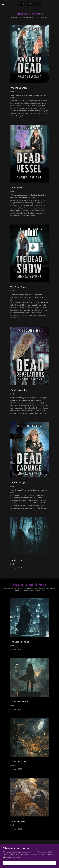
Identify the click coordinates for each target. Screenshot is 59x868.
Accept (30, 864)
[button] (5, 4)
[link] (29, 4)
